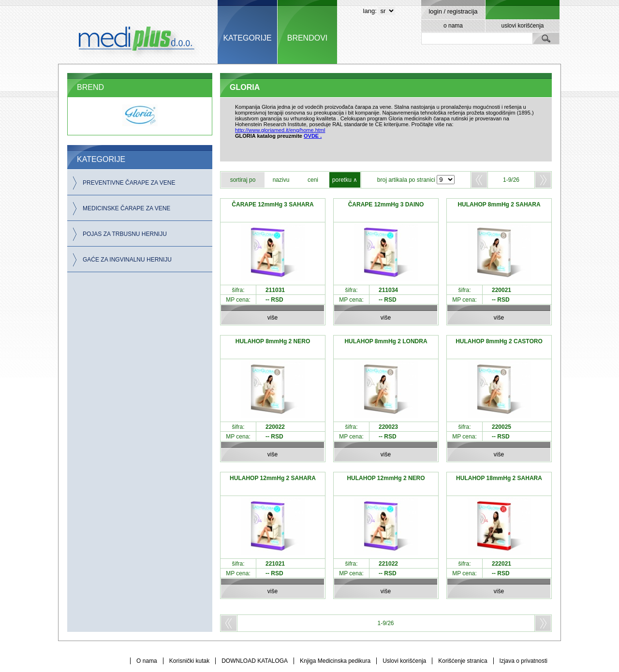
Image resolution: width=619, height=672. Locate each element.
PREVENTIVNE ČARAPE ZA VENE (129, 183)
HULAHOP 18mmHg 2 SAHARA (499, 478)
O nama (147, 661)
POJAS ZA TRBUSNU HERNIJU (125, 234)
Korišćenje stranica (463, 661)
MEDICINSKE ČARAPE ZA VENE (126, 208)
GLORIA (245, 87)
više (273, 318)
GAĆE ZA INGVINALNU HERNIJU (127, 260)
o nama (453, 26)
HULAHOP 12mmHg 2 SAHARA (273, 478)
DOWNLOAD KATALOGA (255, 661)
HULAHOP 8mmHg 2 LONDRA (386, 341)
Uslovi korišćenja (404, 661)
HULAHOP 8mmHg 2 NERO (273, 341)
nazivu (281, 180)
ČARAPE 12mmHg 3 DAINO (386, 205)
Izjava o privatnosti (523, 661)
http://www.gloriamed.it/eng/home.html (280, 130)
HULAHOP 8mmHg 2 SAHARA (499, 205)
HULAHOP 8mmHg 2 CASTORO (499, 341)
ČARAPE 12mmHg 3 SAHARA (273, 205)
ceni (313, 180)
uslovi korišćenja (522, 26)
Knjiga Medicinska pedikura (335, 661)
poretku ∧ (345, 180)
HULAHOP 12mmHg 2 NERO (386, 478)
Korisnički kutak (189, 661)
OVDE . (313, 136)
